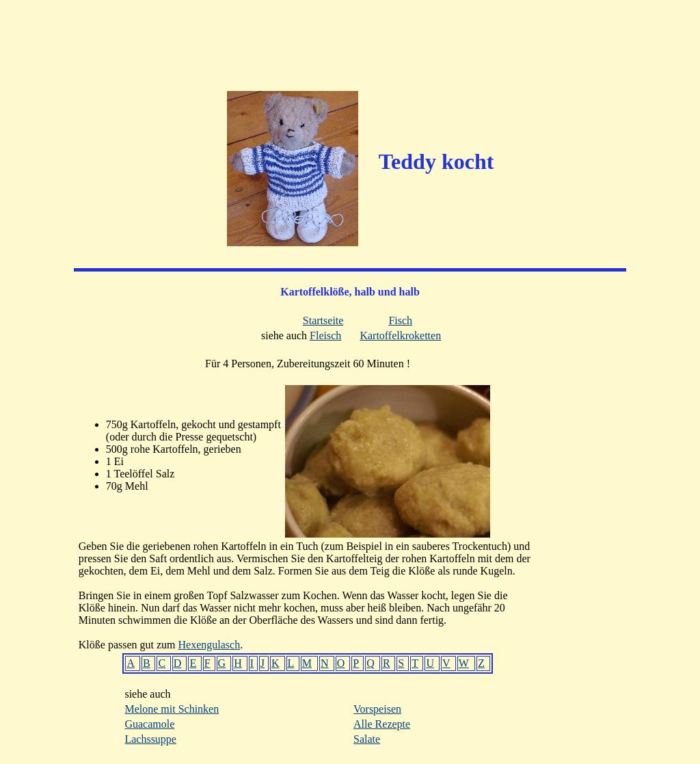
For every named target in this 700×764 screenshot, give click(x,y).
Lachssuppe (150, 739)
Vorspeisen (377, 709)
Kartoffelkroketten (400, 335)
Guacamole (149, 724)
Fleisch (325, 335)
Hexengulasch (210, 645)
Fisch (400, 320)
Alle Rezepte (382, 724)
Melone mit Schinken (172, 709)
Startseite (323, 320)
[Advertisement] (350, 38)
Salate (367, 739)
